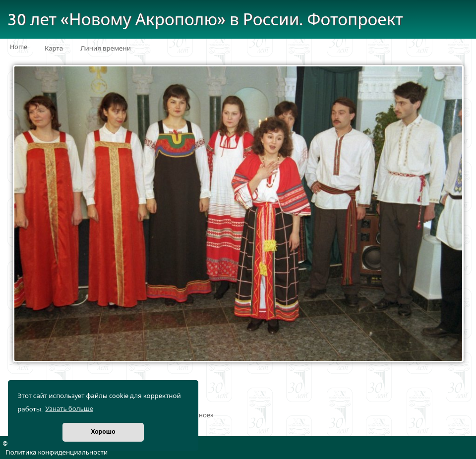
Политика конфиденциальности (57, 453)
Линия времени (106, 49)
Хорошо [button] (103, 432)
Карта (54, 49)
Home (19, 47)
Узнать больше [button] (69, 409)
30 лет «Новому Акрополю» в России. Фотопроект (205, 20)
